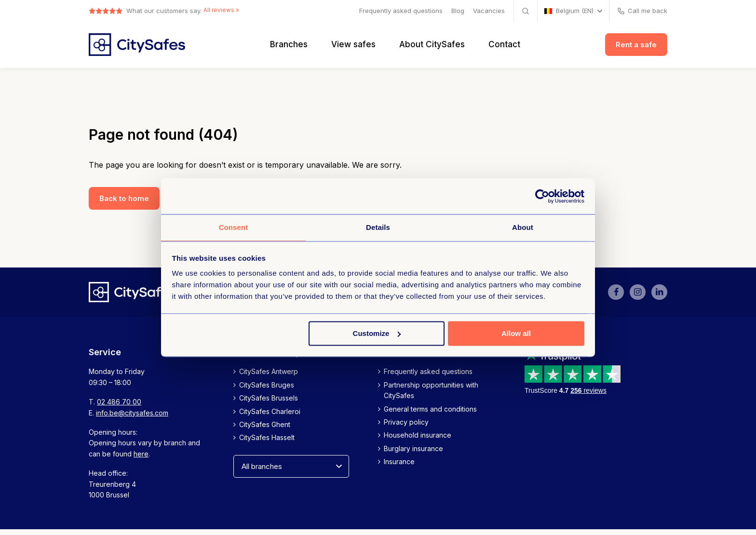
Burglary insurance (413, 454)
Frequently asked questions (401, 11)
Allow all (516, 334)
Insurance (399, 467)
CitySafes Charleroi (270, 417)
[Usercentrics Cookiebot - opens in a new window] (542, 196)
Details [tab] (378, 227)
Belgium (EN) (569, 11)
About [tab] (523, 227)
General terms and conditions (430, 414)
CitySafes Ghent (265, 430)
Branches (289, 47)
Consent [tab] (234, 227)
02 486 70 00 (119, 408)
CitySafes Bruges (267, 390)
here (141, 459)
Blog (458, 11)
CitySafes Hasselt (267, 443)
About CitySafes (432, 47)
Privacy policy (406, 428)
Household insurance (418, 441)
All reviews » (223, 11)
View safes (353, 47)
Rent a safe (636, 47)
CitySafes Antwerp (269, 377)
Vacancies (489, 11)
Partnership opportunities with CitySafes (431, 395)
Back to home (124, 204)
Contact (504, 47)
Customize (377, 334)
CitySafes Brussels (269, 404)
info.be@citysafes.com (132, 418)
